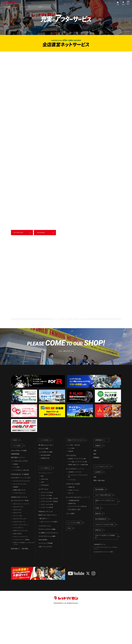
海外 (95, 488)
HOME (4, 7)
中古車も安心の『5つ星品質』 (20, 509)
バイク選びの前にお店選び (19, 495)
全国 (95, 485)
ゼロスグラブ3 (17, 544)
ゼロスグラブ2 (17, 547)
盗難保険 (16, 521)
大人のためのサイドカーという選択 (103, 586)
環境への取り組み (99, 515)
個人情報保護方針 (102, 553)
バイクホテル (72, 514)
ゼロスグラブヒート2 (19, 556)
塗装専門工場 (72, 538)
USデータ (71, 528)
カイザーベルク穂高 (46, 530)
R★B (42, 511)
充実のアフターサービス (14, 7)
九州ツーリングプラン (46, 581)
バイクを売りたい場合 (46, 486)
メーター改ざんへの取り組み (21, 505)
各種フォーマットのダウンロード (106, 536)
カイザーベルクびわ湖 (47, 539)
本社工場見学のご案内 (74, 544)
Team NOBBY (43, 574)
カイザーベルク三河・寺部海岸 (49, 536)
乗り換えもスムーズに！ (46, 480)
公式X (42, 517)
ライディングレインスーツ (21, 559)
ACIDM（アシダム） (74, 525)
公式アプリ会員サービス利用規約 (106, 571)
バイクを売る (45, 474)
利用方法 (99, 564)
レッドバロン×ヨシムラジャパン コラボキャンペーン (106, 583)
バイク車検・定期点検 (73, 480)
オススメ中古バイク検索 (19, 485)
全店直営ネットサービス (75, 506)
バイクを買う (18, 480)
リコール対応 (70, 548)
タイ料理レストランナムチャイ (48, 567)
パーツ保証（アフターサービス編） (78, 496)
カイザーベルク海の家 (47, 542)
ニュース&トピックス (103, 501)
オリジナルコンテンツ (46, 507)
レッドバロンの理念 (75, 557)
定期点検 (71, 486)
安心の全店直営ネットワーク (75, 503)
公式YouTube (44, 514)
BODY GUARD (17, 568)
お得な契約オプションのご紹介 (21, 512)
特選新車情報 (15, 488)
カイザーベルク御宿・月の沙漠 (49, 533)
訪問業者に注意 (45, 493)
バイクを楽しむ (46, 502)
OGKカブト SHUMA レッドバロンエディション (24, 578)
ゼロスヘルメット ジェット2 (21, 538)
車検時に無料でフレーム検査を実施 (78, 499)
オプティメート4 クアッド (20, 571)
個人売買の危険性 (46, 490)
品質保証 (16, 499)
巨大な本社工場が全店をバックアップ (78, 532)
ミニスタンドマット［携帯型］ (22, 574)
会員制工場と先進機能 (73, 518)
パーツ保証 (16, 502)
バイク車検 (71, 483)
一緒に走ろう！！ (44, 553)
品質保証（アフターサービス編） (77, 493)
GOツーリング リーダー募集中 (49, 556)
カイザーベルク (43, 524)
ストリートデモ (18, 550)
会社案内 (99, 506)
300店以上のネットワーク (19, 532)
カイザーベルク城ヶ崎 (47, 527)
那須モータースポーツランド (48, 549)
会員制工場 (71, 522)
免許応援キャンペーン (18, 492)
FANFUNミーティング (46, 546)
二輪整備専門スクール (100, 579)
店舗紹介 (99, 480)
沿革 (95, 511)
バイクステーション (45, 560)
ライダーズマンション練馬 (47, 571)
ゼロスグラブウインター (20, 553)
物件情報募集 (100, 524)
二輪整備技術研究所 (74, 535)
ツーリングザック (18, 562)
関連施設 (96, 492)
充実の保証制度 (71, 490)
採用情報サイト (100, 475)
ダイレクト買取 (43, 483)
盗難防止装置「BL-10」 (20, 524)
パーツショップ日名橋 (46, 578)
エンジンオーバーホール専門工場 (77, 541)
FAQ (70, 563)
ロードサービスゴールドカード (22, 515)
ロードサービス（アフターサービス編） (78, 510)
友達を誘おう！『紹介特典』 (20, 583)
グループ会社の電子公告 (104, 529)
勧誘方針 (99, 548)
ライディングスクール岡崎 (47, 564)
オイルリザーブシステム (20, 519)
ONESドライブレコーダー (20, 565)
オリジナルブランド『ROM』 (20, 535)
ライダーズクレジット (19, 527)
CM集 (98, 542)
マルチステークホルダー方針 (105, 559)
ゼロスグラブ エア (18, 541)
